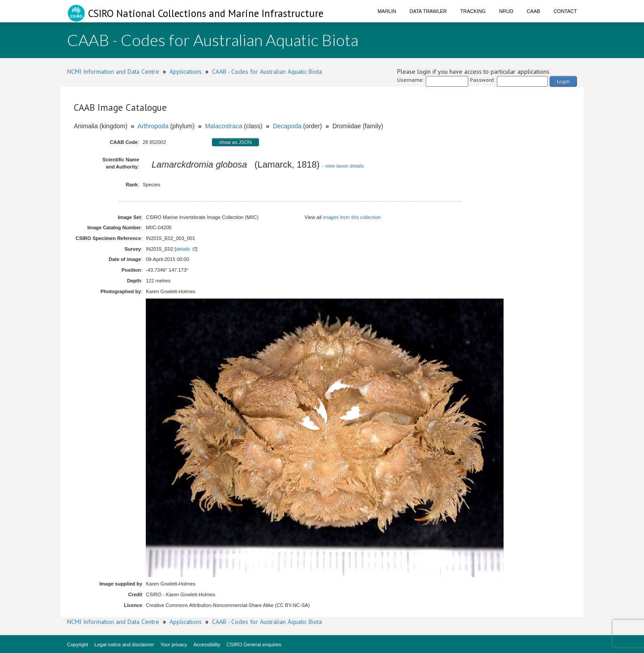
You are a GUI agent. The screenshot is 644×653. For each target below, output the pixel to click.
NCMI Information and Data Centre (113, 72)
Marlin (387, 11)
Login (563, 81)
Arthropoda (153, 126)
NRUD (506, 11)
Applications (186, 72)
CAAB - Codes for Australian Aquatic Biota (267, 72)
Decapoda (287, 126)
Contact (565, 11)
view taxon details (345, 166)
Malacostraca (223, 126)
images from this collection (352, 217)
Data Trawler (428, 11)
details (183, 249)
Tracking (473, 11)
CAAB (534, 11)
